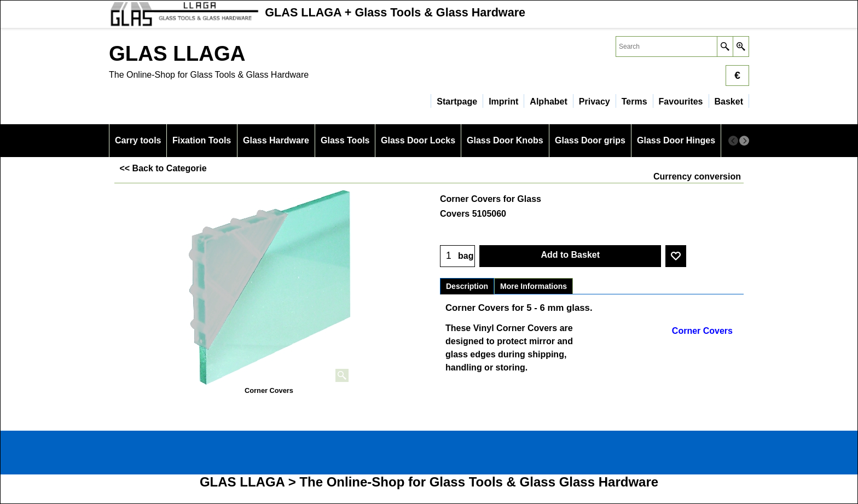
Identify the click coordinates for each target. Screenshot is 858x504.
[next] (744, 141)
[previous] (733, 141)
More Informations (534, 286)
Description (467, 286)
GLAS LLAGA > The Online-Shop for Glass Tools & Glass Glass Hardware (429, 482)
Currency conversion (697, 176)
